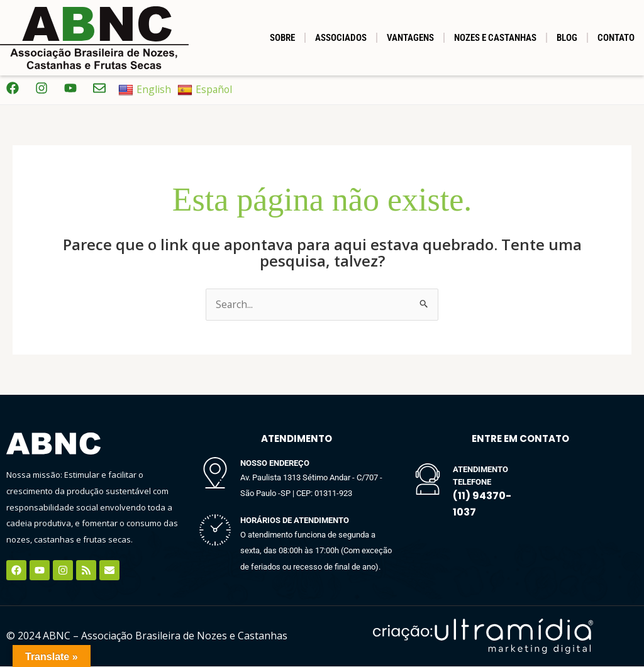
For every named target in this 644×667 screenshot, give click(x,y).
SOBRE (282, 38)
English (145, 90)
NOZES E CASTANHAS (495, 38)
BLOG (567, 38)
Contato (616, 38)
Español (205, 90)
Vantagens (410, 38)
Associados (341, 38)
